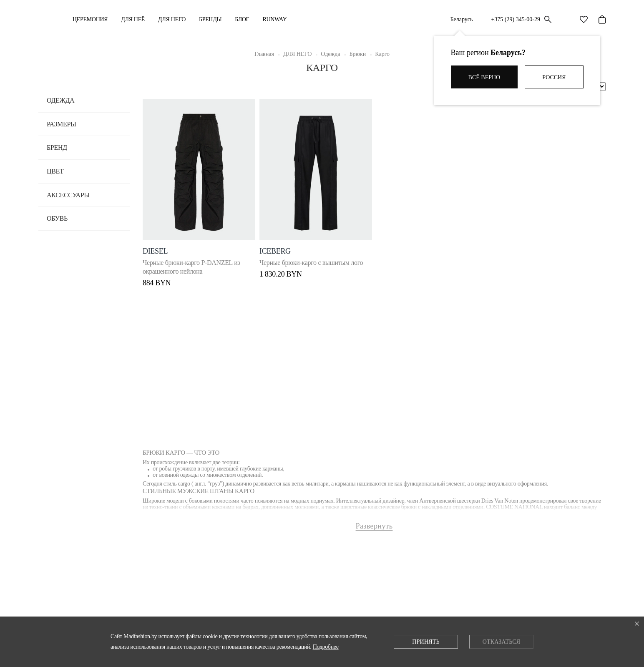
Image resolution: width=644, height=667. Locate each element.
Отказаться (501, 642)
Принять (426, 642)
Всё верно (484, 77)
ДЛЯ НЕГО (172, 19)
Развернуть (374, 522)
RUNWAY (274, 19)
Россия (554, 77)
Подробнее (326, 647)
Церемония (90, 19)
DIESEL (155, 243)
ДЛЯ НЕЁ (133, 19)
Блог (242, 19)
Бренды (210, 19)
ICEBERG (277, 243)
